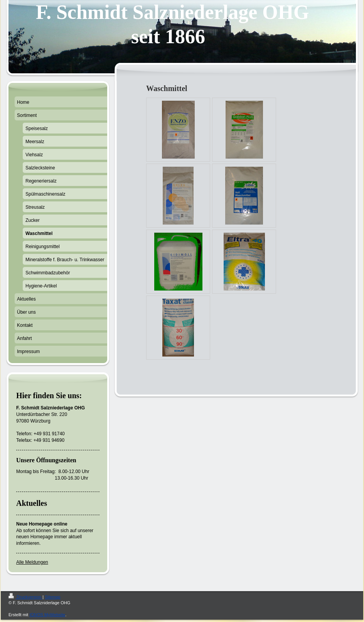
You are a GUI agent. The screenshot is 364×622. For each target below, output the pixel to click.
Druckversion (25, 597)
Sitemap (52, 597)
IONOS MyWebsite (47, 615)
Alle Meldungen (32, 562)
